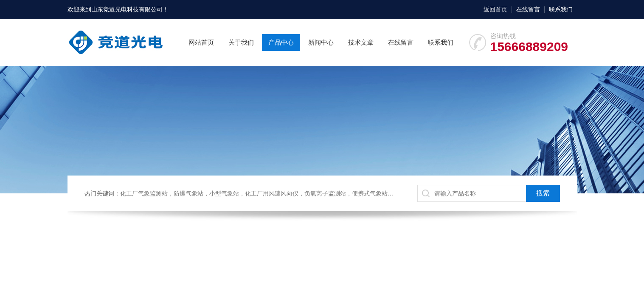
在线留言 (528, 9)
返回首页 (495, 9)
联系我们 (561, 9)
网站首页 (201, 42)
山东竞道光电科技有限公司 (127, 9)
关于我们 (241, 42)
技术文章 (361, 42)
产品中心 (281, 42)
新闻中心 (321, 42)
